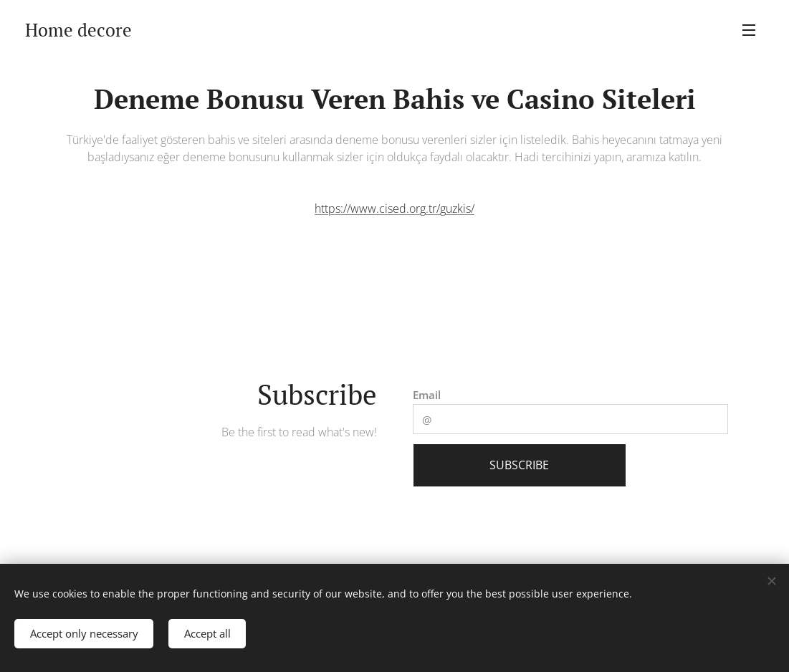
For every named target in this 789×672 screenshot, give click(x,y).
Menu (749, 30)
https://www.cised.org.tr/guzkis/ (394, 208)
